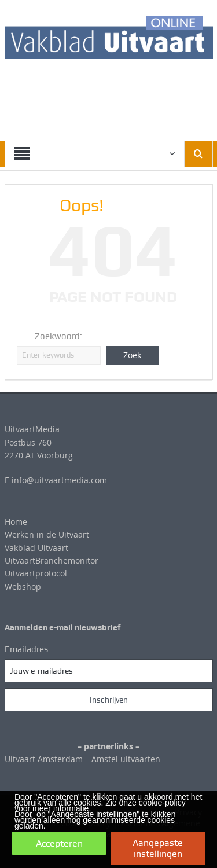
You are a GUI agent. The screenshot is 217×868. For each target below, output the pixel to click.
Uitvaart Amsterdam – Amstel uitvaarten (82, 759)
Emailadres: (27, 649)
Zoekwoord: (58, 336)
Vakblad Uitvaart (36, 548)
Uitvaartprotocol (36, 573)
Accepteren (59, 843)
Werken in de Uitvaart (47, 534)
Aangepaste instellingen (158, 848)
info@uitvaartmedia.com (59, 480)
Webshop (23, 586)
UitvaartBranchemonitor (52, 560)
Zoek (132, 355)
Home (16, 522)
